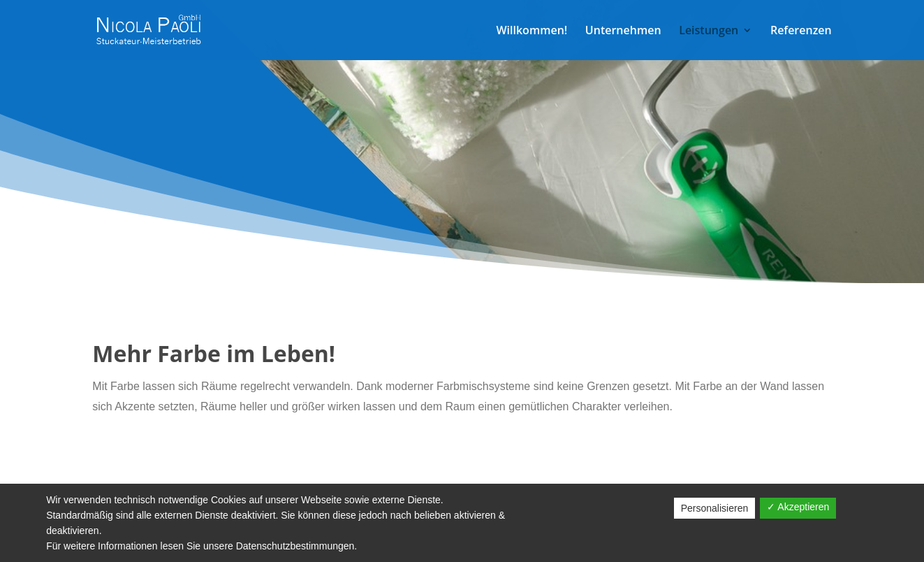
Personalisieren (715, 508)
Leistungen (709, 31)
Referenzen (801, 31)
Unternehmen (623, 31)
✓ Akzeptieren (798, 507)
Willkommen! (531, 31)
